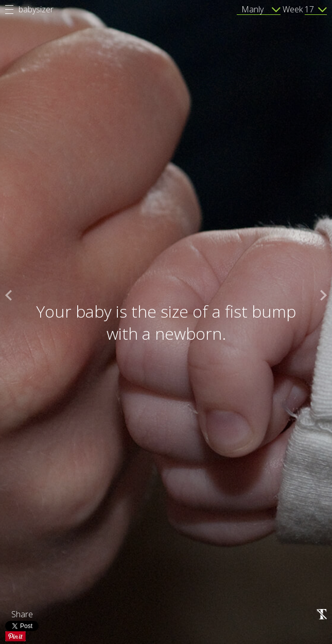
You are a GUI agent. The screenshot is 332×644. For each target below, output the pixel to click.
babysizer (36, 9)
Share (22, 614)
